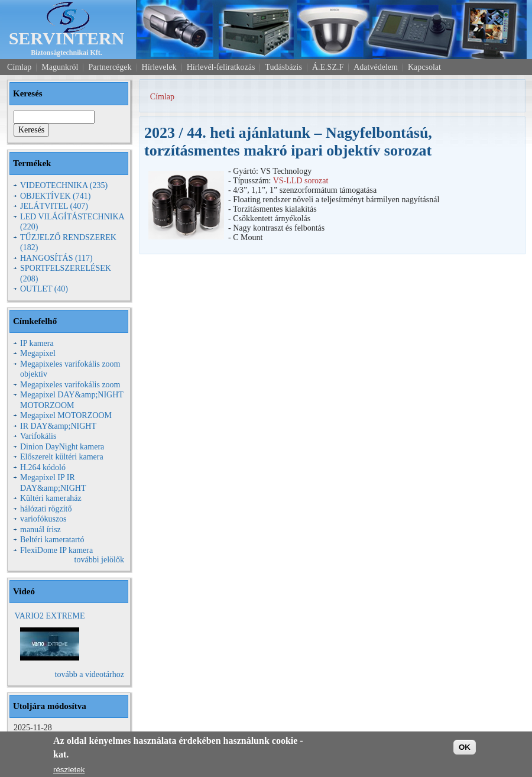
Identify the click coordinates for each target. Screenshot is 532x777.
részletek (69, 770)
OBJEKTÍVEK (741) (55, 196)
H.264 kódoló (43, 467)
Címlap (162, 97)
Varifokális (38, 436)
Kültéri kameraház (51, 498)
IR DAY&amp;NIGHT (58, 426)
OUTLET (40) (44, 289)
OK (465, 747)
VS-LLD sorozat (301, 181)
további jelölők (99, 560)
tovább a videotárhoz (90, 674)
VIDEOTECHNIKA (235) (64, 185)
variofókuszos (43, 519)
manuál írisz (40, 530)
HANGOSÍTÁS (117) (56, 258)
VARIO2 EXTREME (49, 616)
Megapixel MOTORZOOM (66, 415)
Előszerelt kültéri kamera (62, 457)
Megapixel (38, 353)
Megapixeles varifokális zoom (70, 385)
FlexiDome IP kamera (56, 550)
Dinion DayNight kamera (62, 447)
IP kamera (37, 343)
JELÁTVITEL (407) (54, 206)
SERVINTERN (67, 38)
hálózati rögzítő (46, 509)
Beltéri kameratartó (52, 540)
